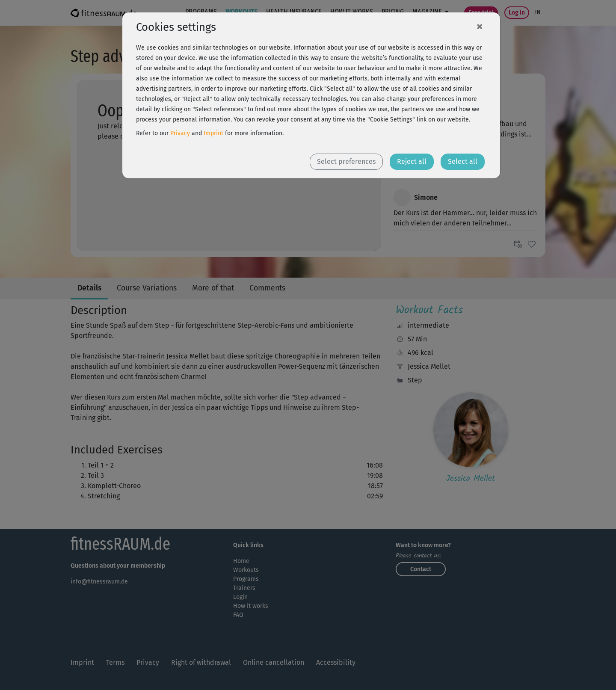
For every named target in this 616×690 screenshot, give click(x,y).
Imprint (213, 133)
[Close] (480, 26)
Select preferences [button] (346, 161)
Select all (463, 161)
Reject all (412, 161)
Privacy (180, 133)
